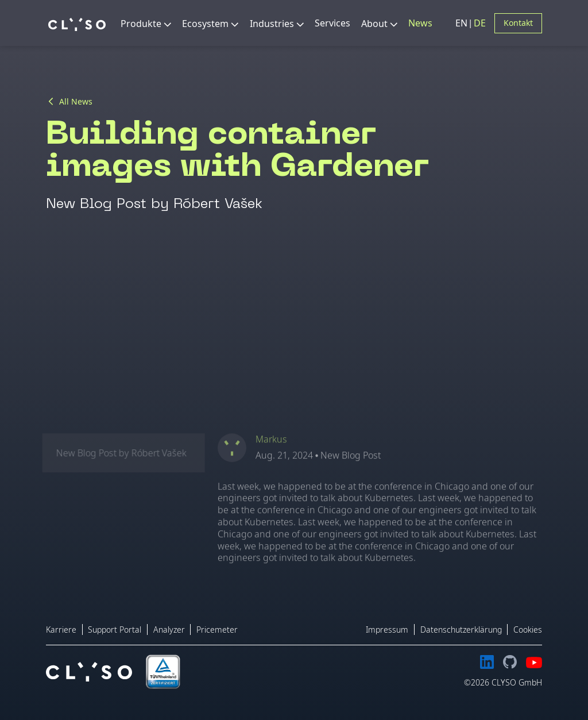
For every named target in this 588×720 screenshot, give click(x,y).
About (374, 24)
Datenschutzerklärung (461, 629)
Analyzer (169, 629)
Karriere (61, 629)
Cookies (528, 629)
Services (332, 23)
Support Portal (115, 629)
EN (463, 23)
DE (480, 23)
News (420, 23)
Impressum (387, 629)
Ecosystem (205, 24)
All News (76, 102)
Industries (272, 24)
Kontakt (518, 23)
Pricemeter (217, 629)
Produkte (141, 24)
